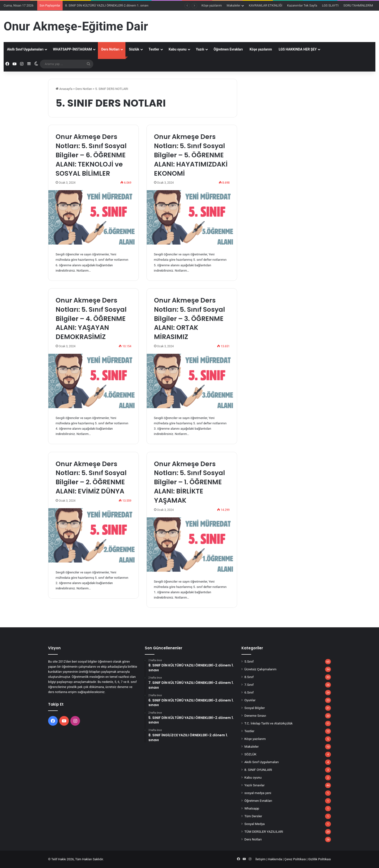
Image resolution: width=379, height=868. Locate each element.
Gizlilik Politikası (320, 859)
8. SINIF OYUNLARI (258, 770)
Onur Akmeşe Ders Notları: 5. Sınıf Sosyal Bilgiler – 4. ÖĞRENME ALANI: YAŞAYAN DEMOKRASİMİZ (91, 318)
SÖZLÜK (250, 754)
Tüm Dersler (253, 816)
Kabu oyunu (178, 49)
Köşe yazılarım (212, 5)
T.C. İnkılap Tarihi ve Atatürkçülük (269, 723)
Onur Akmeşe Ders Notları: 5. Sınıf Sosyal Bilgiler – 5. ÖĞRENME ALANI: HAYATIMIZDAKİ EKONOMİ (191, 155)
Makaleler (234, 5)
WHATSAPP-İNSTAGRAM (72, 49)
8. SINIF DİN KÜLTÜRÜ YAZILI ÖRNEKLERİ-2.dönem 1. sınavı (107, 5)
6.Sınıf (249, 692)
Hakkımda (275, 859)
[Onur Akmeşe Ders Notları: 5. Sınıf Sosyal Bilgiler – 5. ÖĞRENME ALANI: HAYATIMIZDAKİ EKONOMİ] (192, 217)
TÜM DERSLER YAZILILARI (264, 832)
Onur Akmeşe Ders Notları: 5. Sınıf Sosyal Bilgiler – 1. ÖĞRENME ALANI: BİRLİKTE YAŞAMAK (189, 482)
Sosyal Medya (255, 824)
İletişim (260, 859)
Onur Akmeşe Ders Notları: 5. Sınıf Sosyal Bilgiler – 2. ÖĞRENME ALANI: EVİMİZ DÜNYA (91, 477)
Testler (154, 49)
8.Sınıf (249, 677)
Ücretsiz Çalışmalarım (260, 669)
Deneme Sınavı (255, 716)
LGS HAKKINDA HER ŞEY (298, 49)
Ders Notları (110, 49)
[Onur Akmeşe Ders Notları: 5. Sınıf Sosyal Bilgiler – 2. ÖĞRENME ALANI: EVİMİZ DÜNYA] (93, 535)
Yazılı (200, 49)
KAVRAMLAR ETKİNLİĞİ (265, 5)
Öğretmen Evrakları (228, 49)
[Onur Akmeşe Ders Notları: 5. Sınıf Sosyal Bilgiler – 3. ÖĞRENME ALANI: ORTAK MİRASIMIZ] (192, 381)
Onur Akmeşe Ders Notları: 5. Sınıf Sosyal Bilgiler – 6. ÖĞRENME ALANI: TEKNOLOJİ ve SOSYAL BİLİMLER (91, 155)
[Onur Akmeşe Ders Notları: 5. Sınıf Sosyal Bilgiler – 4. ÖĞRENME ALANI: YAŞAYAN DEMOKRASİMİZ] (93, 381)
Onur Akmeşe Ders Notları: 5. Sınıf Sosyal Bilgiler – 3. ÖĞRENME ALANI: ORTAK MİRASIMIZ (189, 318)
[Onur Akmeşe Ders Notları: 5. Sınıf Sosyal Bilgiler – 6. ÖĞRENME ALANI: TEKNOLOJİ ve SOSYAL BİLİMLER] (93, 217)
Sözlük (134, 49)
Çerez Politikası (295, 859)
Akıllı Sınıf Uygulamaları (25, 49)
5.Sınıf (249, 661)
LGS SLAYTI (330, 5)
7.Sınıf (249, 685)
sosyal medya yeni (258, 793)
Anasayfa (64, 89)
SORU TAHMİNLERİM (358, 5)
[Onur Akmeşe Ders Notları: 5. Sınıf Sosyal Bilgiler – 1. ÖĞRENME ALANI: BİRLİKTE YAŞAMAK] (192, 545)
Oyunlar (250, 700)
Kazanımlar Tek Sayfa (302, 5)
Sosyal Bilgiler (255, 708)
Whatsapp (252, 808)
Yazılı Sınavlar (255, 785)
